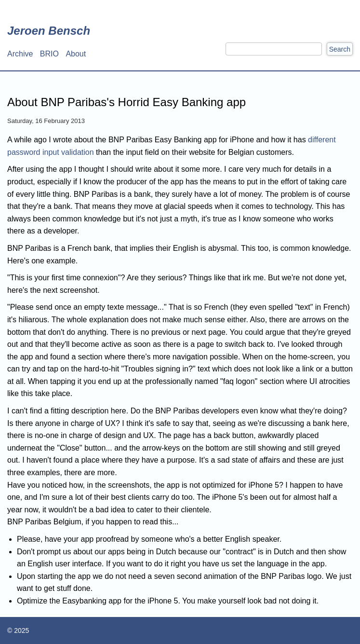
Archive (20, 54)
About (76, 54)
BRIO (49, 54)
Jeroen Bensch (49, 31)
